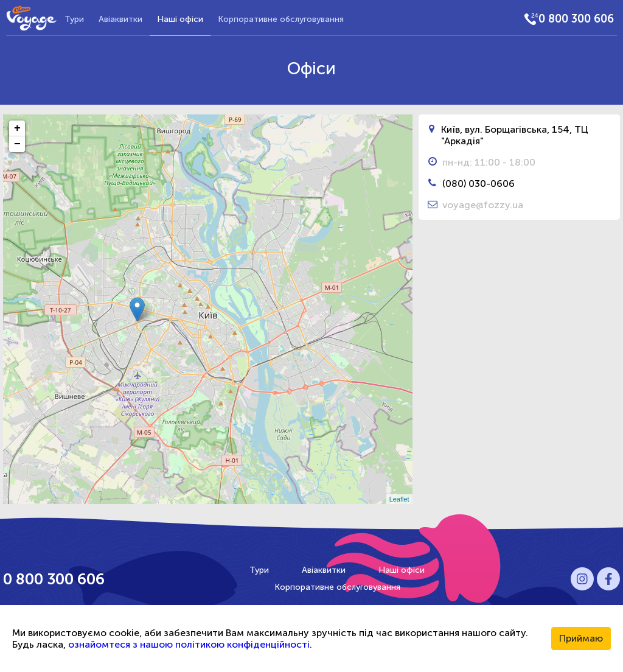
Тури (74, 19)
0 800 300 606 (576, 19)
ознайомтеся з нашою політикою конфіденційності (189, 644)
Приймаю (581, 638)
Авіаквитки (120, 19)
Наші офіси (180, 19)
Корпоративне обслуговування (281, 19)
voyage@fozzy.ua (483, 205)
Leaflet (399, 499)
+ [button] (17, 128)
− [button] (17, 144)
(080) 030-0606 (479, 184)
